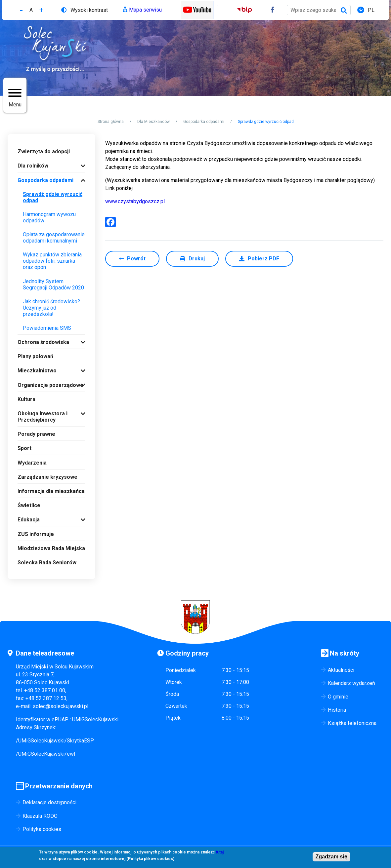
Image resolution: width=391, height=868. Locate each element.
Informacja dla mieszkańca (51, 491)
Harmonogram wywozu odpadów (49, 217)
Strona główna (111, 122)
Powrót (136, 259)
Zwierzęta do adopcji (44, 151)
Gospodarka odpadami (204, 122)
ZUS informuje (36, 534)
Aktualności (341, 670)
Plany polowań (35, 356)
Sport (24, 448)
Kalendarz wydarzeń (351, 683)
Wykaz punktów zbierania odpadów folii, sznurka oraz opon (52, 261)
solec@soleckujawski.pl (61, 706)
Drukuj (197, 259)
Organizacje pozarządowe (50, 385)
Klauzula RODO (40, 816)
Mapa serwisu (145, 10)
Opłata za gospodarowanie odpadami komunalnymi (54, 238)
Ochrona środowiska (43, 342)
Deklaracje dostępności (49, 802)
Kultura (26, 399)
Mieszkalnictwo (37, 371)
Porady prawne (36, 434)
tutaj (220, 852)
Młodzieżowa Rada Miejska (51, 548)
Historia (337, 710)
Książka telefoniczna (352, 723)
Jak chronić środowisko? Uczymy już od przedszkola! (51, 308)
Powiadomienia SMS (47, 328)
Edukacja (29, 520)
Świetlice (29, 505)
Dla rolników (33, 166)
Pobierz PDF (263, 259)
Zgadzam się (331, 857)
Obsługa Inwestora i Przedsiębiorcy (43, 417)
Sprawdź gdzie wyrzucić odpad (53, 197)
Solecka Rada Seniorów (47, 563)
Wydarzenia (32, 463)
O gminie (338, 697)
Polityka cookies (42, 829)
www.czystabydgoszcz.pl (135, 201)
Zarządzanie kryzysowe (47, 477)
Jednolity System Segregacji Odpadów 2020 (53, 284)
